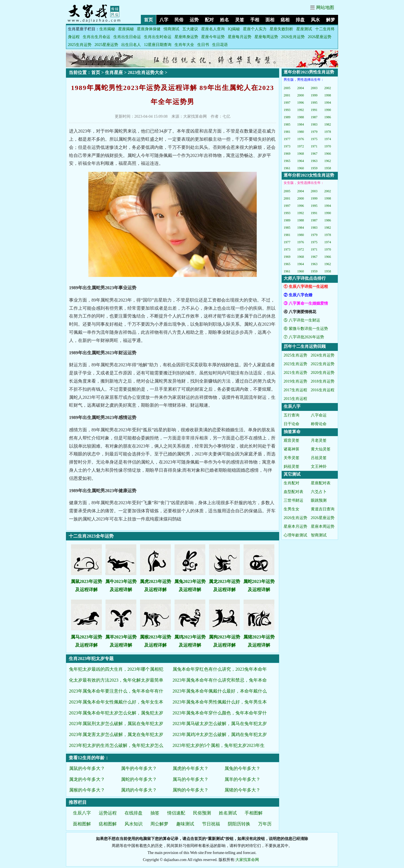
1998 (328, 95)
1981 (287, 132)
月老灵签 (319, 440)
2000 (300, 95)
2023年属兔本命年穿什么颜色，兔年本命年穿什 (220, 713)
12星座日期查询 (158, 45)
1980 (300, 132)
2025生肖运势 (80, 45)
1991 (314, 110)
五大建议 (190, 29)
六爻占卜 (319, 492)
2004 (300, 88)
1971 (314, 146)
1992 (300, 110)
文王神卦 (319, 467)
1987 (314, 117)
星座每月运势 (240, 37)
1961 (287, 168)
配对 (209, 20)
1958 (328, 168)
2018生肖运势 (323, 381)
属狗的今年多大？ (190, 790)
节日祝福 (211, 824)
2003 (314, 88)
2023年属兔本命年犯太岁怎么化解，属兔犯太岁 (116, 713)
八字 (164, 20)
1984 (300, 124)
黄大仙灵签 (321, 449)
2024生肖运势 (323, 355)
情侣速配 (176, 813)
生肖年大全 (184, 45)
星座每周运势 (266, 37)
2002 (328, 88)
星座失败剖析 (281, 29)
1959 (314, 168)
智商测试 (319, 535)
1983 (314, 124)
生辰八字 (82, 813)
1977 (287, 139)
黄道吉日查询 (323, 509)
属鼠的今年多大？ (87, 768)
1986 (328, 117)
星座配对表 (321, 483)
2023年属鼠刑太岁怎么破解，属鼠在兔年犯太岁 (116, 724)
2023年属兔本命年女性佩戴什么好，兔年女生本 (116, 702)
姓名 (224, 20)
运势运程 (108, 813)
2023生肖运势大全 (146, 72)
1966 (328, 154)
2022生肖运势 (323, 364)
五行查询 (291, 415)
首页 (148, 20)
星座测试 (304, 29)
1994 (328, 103)
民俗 (179, 20)
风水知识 (134, 824)
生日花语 (220, 45)
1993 (287, 110)
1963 (314, 161)
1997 (287, 103)
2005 (287, 88)
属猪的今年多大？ (242, 790)
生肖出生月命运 (97, 37)
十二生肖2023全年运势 (91, 536)
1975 (314, 139)
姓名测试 (228, 813)
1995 (314, 103)
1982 (328, 124)
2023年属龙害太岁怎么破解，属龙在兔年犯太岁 (116, 734)
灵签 (240, 20)
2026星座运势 (320, 37)
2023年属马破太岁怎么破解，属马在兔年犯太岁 (220, 724)
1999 (314, 95)
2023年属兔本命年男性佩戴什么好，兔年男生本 (220, 702)
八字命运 (319, 415)
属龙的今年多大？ (87, 779)
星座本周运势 (323, 526)
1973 (287, 146)
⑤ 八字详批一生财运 (302, 320)
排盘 (300, 20)
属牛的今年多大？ (139, 768)
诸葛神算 (291, 449)
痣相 (285, 20)
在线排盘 (134, 813)
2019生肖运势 (295, 381)
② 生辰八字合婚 (298, 295)
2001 (287, 95)
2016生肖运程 (323, 390)
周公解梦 (159, 824)
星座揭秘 (126, 29)
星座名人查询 (213, 29)
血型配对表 (293, 492)
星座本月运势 (295, 526)
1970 (328, 146)
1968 (300, 154)
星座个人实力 (255, 29)
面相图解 (82, 824)
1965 (287, 161)
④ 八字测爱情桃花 (300, 312)
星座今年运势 (213, 37)
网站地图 (325, 7)
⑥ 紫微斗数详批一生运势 (306, 329)
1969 (287, 154)
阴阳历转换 (239, 824)
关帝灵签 (291, 458)
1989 (287, 117)
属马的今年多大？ (190, 779)
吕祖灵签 (319, 458)
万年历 (265, 824)
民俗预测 (202, 813)
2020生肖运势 (323, 373)
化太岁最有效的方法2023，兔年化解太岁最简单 (116, 680)
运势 (194, 20)
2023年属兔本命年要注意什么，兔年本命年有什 (116, 691)
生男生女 (291, 509)
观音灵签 (291, 440)
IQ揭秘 (234, 29)
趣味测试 (185, 824)
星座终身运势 (186, 37)
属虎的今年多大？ (190, 768)
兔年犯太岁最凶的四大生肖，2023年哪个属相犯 (116, 669)
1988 (300, 117)
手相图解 (254, 813)
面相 (270, 20)
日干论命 (291, 424)
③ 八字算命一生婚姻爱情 (306, 303)
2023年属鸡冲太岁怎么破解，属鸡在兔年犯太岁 (220, 734)
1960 (300, 168)
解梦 (330, 20)
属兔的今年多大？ (242, 768)
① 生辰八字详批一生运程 (306, 287)
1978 (328, 132)
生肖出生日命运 (127, 37)
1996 (300, 103)
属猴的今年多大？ (87, 790)
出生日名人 (131, 45)
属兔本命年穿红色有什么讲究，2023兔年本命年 (220, 669)
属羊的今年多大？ (242, 779)
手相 (255, 20)
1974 (328, 139)
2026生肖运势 (293, 37)
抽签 (155, 813)
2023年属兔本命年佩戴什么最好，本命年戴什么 (220, 691)
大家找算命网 (247, 860)
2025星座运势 (106, 45)
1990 (328, 110)
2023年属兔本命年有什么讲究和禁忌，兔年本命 (220, 680)
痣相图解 (108, 824)
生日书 (203, 45)
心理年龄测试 (295, 535)
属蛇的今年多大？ (139, 779)
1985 (287, 124)
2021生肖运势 (295, 373)
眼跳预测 (319, 500)
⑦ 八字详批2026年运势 (304, 337)
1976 (300, 139)
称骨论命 (319, 424)
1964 (300, 161)
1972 (300, 146)
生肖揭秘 (107, 29)
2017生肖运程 (295, 390)
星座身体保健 (149, 29)
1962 (328, 161)
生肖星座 (114, 72)
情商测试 (171, 29)
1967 (314, 154)
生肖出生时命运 (158, 37)
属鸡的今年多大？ (139, 790)
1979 (314, 132)
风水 (315, 20)
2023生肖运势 (295, 364)
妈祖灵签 (291, 467)
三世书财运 (293, 500)
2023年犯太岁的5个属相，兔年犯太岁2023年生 (219, 745)
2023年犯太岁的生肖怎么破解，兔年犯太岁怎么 (116, 745)
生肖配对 (291, 483)
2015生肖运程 (295, 399)
